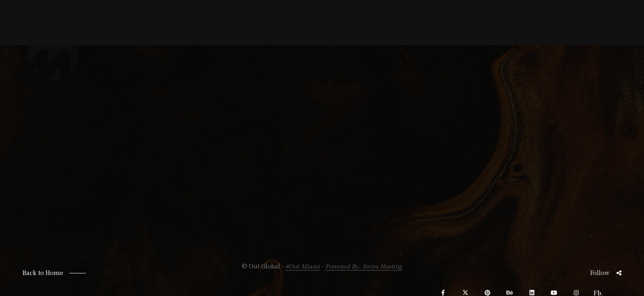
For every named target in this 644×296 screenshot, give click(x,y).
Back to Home (43, 273)
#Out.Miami (303, 266)
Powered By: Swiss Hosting (364, 266)
